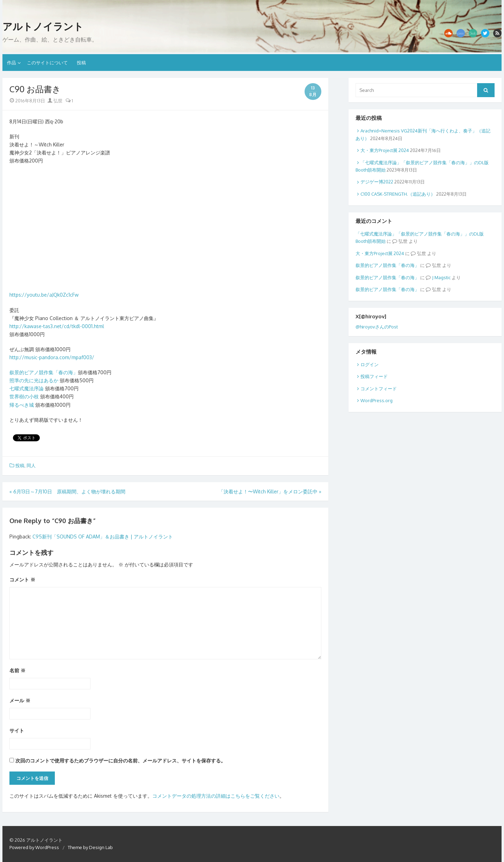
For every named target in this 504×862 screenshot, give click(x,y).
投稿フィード (374, 376)
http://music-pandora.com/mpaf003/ (52, 357)
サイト (17, 730)
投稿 (81, 63)
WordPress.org (377, 400)
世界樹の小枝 (24, 396)
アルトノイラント (43, 27)
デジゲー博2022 (377, 182)
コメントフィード (379, 389)
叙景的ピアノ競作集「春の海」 (44, 372)
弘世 (55, 101)
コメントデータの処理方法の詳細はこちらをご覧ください (216, 796)
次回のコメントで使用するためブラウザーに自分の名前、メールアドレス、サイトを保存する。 (120, 760)
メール (20, 700)
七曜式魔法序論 (27, 388)
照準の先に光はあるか (34, 380)
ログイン (370, 364)
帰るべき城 (22, 405)
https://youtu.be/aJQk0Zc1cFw (44, 295)
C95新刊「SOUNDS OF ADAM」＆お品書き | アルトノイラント (103, 537)
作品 (12, 63)
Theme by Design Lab (90, 847)
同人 (31, 465)
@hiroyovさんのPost (377, 327)
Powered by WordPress (34, 847)
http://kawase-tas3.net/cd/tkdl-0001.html (57, 326)
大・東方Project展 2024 (385, 150)
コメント (22, 580)
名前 (17, 670)
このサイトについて (47, 63)
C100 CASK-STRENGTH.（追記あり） (398, 194)
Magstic (443, 277)
